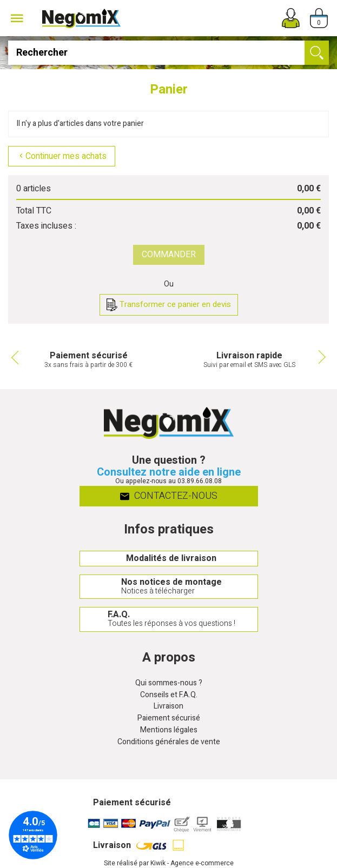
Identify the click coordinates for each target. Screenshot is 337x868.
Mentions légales (169, 730)
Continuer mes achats (62, 156)
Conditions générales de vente (169, 742)
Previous (14, 357)
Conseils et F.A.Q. (169, 695)
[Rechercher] (168, 53)
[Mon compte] (291, 18)
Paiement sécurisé (169, 719)
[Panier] (319, 18)
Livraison (168, 707)
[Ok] (317, 53)
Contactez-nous (168, 496)
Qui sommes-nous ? (169, 683)
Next (323, 357)
